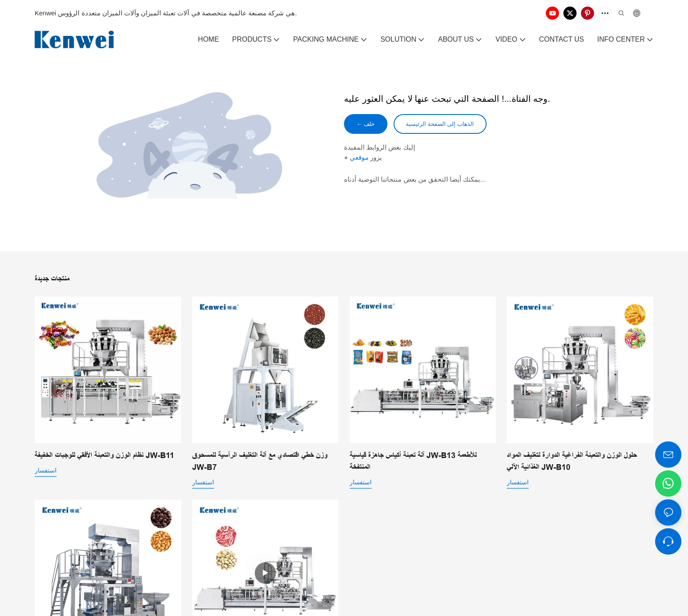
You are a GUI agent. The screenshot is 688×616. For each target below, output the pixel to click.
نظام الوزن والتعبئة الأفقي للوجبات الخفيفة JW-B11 (104, 455)
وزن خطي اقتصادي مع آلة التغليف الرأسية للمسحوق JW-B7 (260, 461)
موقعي (359, 159)
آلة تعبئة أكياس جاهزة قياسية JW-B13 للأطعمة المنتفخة (413, 461)
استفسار (46, 470)
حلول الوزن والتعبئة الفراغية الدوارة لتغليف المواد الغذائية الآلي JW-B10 (572, 461)
